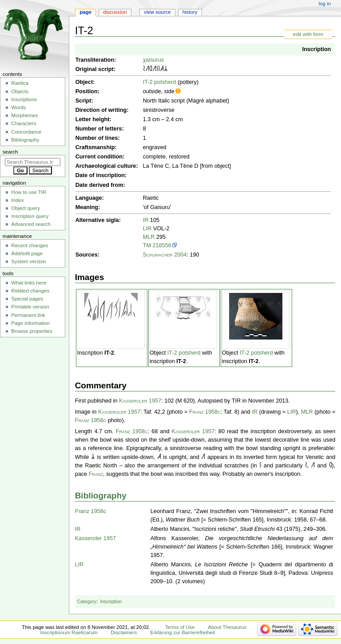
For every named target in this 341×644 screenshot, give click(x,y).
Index (17, 200)
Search (10, 152)
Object (84, 82)
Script (83, 101)
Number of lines (97, 138)
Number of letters (99, 129)
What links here (29, 283)
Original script (95, 69)
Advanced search (31, 224)
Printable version (30, 307)
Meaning (87, 207)
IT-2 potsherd (160, 82)
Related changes (30, 291)
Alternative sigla (97, 220)
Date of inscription (100, 175)
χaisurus (154, 60)
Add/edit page (27, 253)
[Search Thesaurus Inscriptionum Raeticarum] (33, 162)
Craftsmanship (95, 147)
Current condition (99, 157)
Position (87, 91)
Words (18, 107)
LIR (147, 229)
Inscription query (30, 216)
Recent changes (30, 245)
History (190, 12)
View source (157, 12)
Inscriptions (24, 99)
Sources (87, 255)
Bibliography (101, 496)
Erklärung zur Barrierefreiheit (182, 632)
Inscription (316, 49)
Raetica (20, 83)
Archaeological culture (106, 166)
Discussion (115, 12)
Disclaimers (124, 632)
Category (87, 601)
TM (147, 245)
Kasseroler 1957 (140, 401)
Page (85, 12)
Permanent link (28, 315)
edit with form (308, 34)
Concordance (26, 132)
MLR (149, 237)
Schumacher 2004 (165, 255)
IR (146, 220)
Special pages (27, 299)
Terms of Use (180, 627)
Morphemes (24, 115)
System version (28, 261)
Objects (20, 91)
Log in (325, 4)
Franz (96, 474)
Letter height (93, 119)
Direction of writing (101, 110)
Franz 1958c (205, 412)
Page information (30, 323)
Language (89, 198)
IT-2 (109, 353)
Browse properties (32, 331)
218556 (162, 245)
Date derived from (99, 185)
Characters (24, 123)
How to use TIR (29, 192)
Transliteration (95, 60)
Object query (26, 208)
